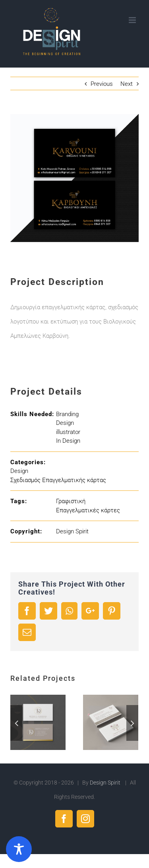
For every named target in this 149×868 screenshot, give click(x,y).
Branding (67, 414)
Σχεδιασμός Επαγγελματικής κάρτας (58, 480)
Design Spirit (72, 531)
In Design (68, 441)
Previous (102, 84)
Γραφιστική (71, 501)
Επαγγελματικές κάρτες (88, 510)
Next (127, 84)
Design (65, 423)
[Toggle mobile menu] (133, 20)
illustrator (68, 432)
